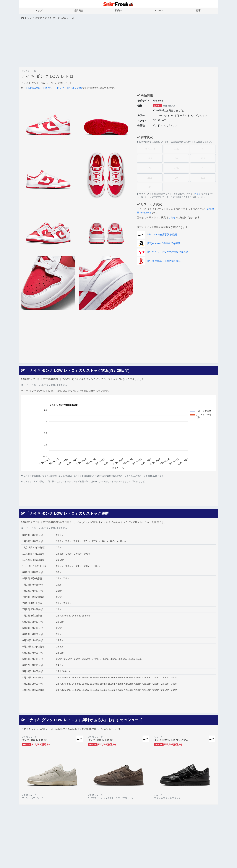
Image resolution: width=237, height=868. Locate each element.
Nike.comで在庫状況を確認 (157, 235)
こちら (198, 194)
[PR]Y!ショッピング (54, 88)
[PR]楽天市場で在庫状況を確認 (159, 261)
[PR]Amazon (33, 88)
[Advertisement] (118, 43)
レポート (158, 10)
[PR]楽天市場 (74, 88)
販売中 (118, 10)
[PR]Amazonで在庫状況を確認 (159, 243)
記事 (198, 10)
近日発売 (79, 10)
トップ (39, 10)
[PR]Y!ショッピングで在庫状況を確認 (163, 252)
